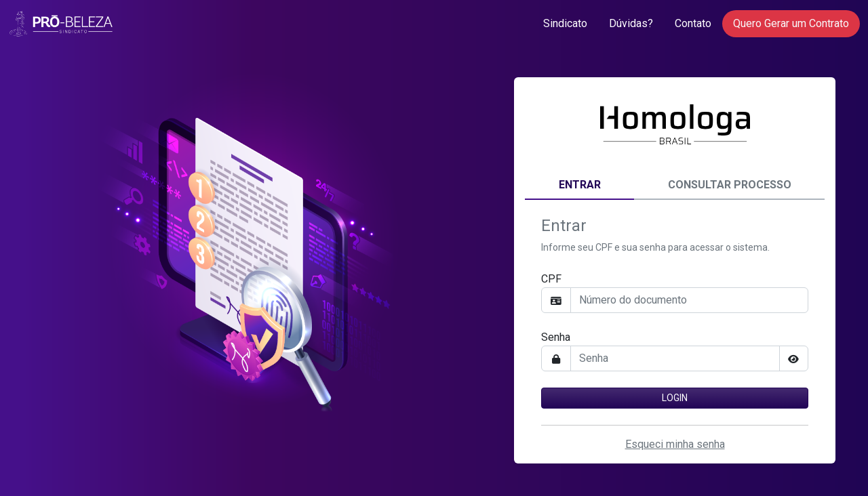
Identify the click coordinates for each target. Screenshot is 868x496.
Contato (693, 23)
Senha (556, 337)
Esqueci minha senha (675, 444)
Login (675, 398)
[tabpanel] (675, 327)
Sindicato (565, 23)
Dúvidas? (631, 23)
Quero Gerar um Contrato (791, 23)
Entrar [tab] (580, 185)
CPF (551, 279)
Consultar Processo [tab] (730, 185)
